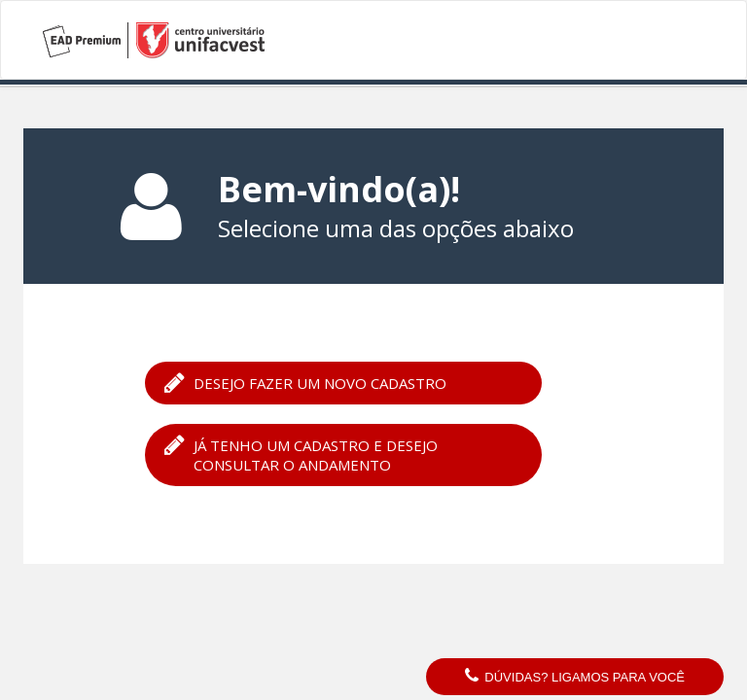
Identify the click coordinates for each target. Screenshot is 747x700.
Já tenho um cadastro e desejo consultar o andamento (301, 454)
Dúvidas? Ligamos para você (575, 676)
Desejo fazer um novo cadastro (305, 382)
